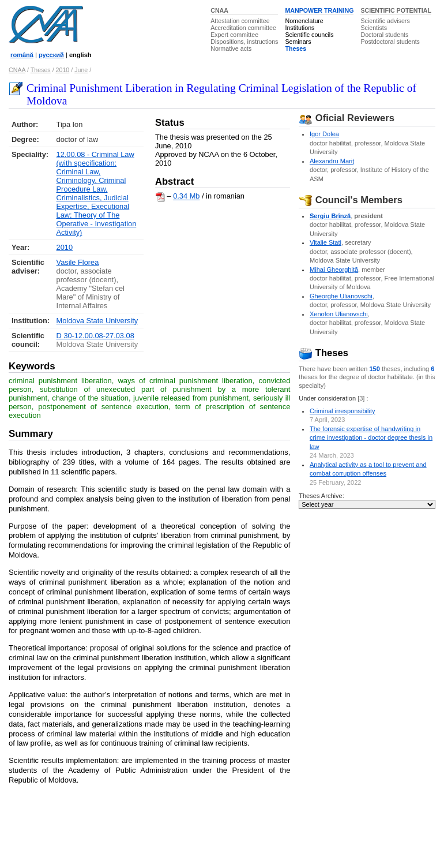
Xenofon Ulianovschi (339, 314)
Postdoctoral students (390, 42)
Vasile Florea (78, 262)
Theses (296, 48)
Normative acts (231, 48)
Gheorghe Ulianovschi (341, 296)
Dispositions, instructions (244, 42)
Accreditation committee (243, 28)
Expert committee (234, 35)
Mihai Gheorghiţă (334, 270)
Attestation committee (240, 21)
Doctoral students (384, 35)
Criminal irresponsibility (343, 411)
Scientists (374, 28)
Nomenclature (304, 21)
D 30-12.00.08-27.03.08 (95, 336)
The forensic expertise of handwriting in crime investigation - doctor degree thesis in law (371, 438)
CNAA (219, 10)
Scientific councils (309, 35)
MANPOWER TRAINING (319, 10)
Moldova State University (97, 321)
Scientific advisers (385, 21)
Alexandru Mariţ (332, 161)
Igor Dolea (324, 134)
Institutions (300, 28)
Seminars (298, 42)
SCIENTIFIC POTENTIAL (396, 10)
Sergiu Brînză (330, 216)
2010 (63, 70)
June (81, 70)
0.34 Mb (186, 197)
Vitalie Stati (326, 242)
